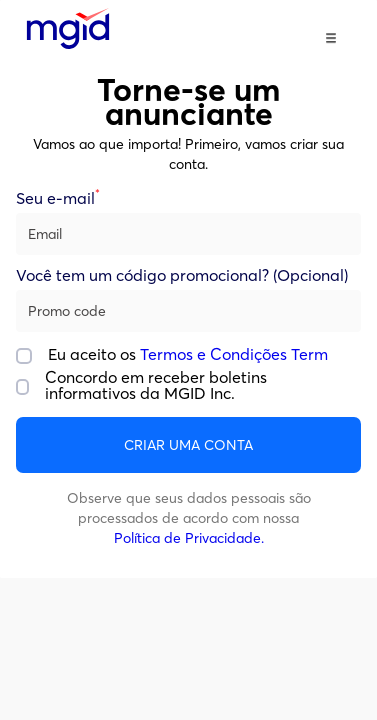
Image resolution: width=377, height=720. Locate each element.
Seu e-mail (58, 199)
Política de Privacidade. (189, 538)
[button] (331, 38)
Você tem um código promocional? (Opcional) (182, 276)
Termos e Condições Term (234, 354)
